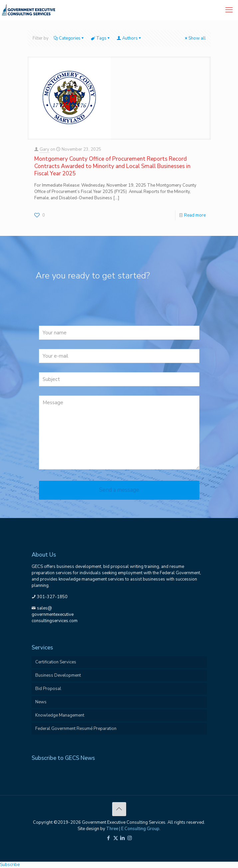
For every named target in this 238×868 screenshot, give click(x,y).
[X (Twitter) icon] (116, 838)
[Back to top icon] (119, 809)
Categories (69, 38)
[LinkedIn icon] (123, 838)
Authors (129, 38)
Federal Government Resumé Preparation (76, 729)
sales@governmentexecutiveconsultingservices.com (55, 614)
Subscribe (10, 865)
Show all (195, 38)
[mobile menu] (229, 10)
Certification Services (56, 662)
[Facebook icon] (109, 838)
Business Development (58, 675)
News (41, 702)
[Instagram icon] (130, 838)
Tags (101, 38)
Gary (44, 149)
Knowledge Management (60, 715)
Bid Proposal (48, 689)
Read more (195, 215)
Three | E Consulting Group (133, 829)
